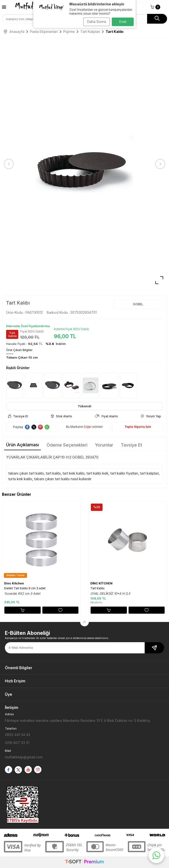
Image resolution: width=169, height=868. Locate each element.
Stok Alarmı (61, 416)
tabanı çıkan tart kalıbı (26, 473)
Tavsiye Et (18, 416)
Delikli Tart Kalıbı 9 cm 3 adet (25, 588)
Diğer (88, 427)
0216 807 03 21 (17, 743)
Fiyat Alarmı (106, 416)
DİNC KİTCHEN (101, 583)
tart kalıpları (149, 473)
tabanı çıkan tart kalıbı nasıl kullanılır (63, 479)
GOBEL (138, 304)
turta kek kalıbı (20, 479)
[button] (9, 164)
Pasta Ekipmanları (44, 32)
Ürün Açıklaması (23, 445)
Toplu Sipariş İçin (138, 427)
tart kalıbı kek (97, 473)
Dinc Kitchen (14, 583)
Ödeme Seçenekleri (67, 445)
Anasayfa (14, 32)
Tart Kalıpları (90, 32)
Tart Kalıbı (97, 588)
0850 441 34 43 (18, 735)
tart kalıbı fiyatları (124, 473)
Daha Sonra (97, 22)
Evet (123, 22)
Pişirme (69, 32)
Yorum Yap (151, 416)
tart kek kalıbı (74, 473)
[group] (84, 164)
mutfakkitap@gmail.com (24, 757)
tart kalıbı (53, 473)
